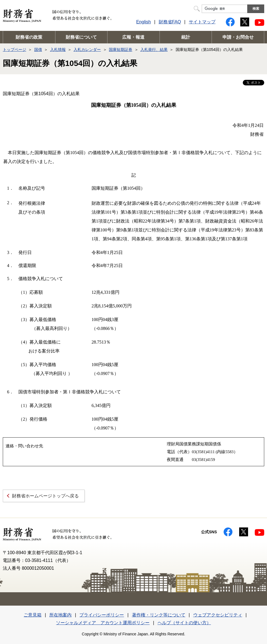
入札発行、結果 (154, 50)
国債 (38, 50)
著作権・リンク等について (159, 615)
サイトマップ (202, 22)
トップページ (14, 50)
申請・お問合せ (238, 37)
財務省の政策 (29, 37)
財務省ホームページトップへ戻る (45, 496)
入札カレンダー (87, 50)
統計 (186, 37)
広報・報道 (133, 37)
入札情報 (58, 50)
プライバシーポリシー (102, 615)
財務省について (81, 37)
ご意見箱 (33, 615)
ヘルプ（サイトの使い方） (184, 623)
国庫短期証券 (121, 50)
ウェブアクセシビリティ (218, 615)
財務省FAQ (170, 22)
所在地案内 (60, 615)
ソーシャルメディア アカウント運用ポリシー (103, 623)
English (143, 22)
